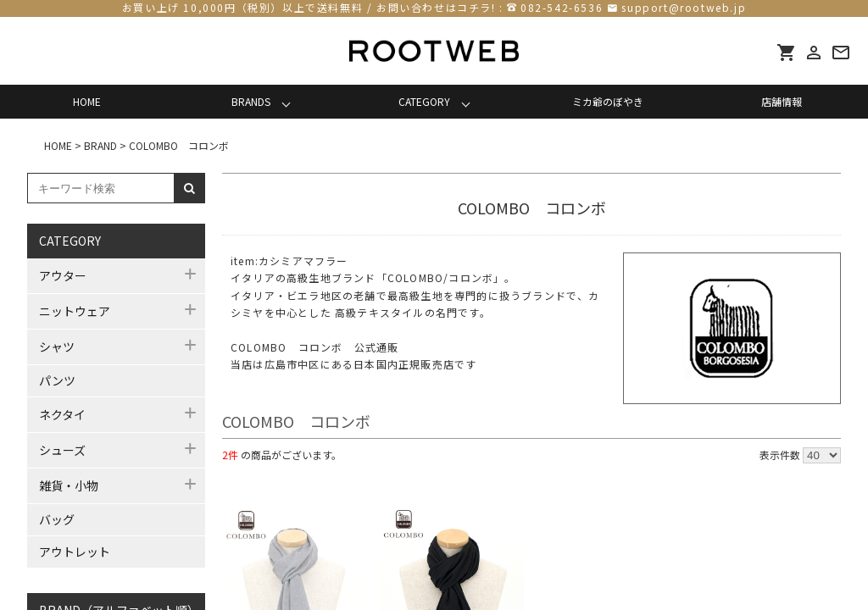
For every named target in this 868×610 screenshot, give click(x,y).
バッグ (57, 519)
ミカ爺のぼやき (608, 101)
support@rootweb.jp (684, 7)
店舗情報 (782, 101)
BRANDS (251, 101)
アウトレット (75, 552)
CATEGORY (424, 101)
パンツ (57, 380)
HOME (87, 101)
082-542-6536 (562, 7)
